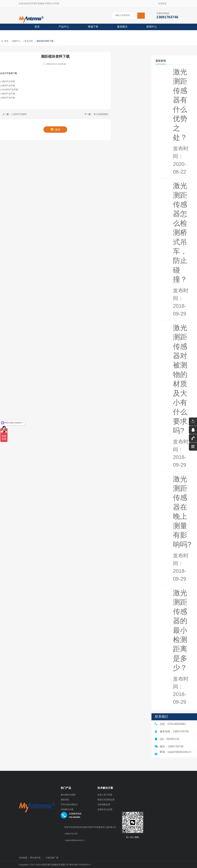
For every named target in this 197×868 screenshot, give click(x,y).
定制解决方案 (67, 809)
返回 (55, 130)
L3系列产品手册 (7, 94)
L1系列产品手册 (7, 81)
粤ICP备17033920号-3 (80, 865)
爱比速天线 (35, 858)
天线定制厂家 (52, 858)
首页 (37, 27)
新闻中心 (152, 27)
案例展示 (122, 27)
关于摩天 (40, 33)
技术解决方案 (105, 788)
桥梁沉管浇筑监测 (106, 800)
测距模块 (65, 800)
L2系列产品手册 (7, 86)
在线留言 (164, 4)
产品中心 (64, 27)
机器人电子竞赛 (105, 795)
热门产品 (66, 788)
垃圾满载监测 (104, 804)
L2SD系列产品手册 (9, 90)
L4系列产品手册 (7, 98)
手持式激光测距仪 (69, 804)
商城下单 (93, 27)
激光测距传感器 (68, 795)
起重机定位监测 (105, 809)
